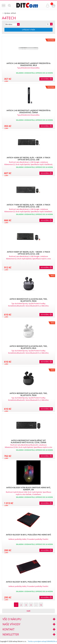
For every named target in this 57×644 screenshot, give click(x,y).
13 (41, 605)
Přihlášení (48, 5)
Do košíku (45, 79)
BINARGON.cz (52, 641)
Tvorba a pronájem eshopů (37, 641)
